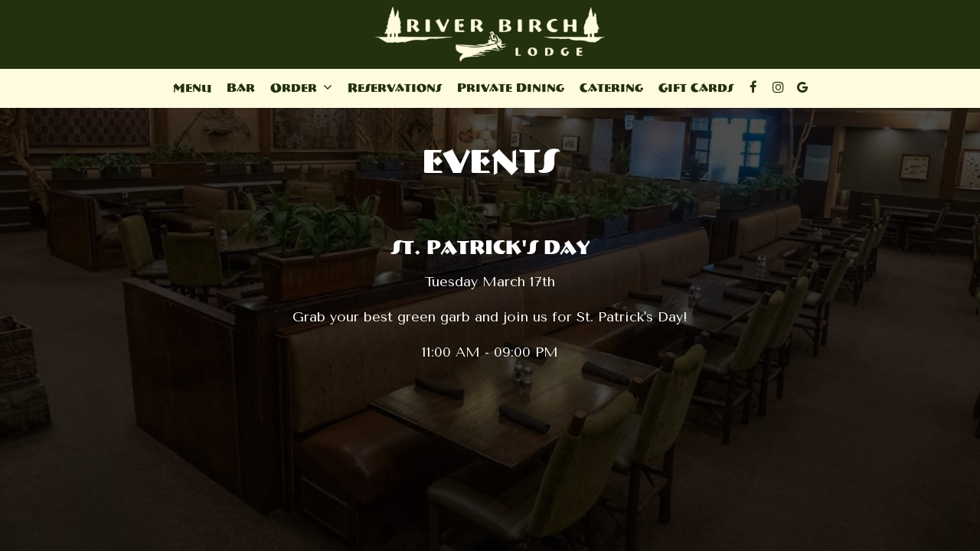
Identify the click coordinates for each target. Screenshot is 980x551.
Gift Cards (696, 88)
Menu (192, 88)
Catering (611, 88)
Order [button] (301, 88)
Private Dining (511, 88)
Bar (241, 88)
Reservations (395, 88)
